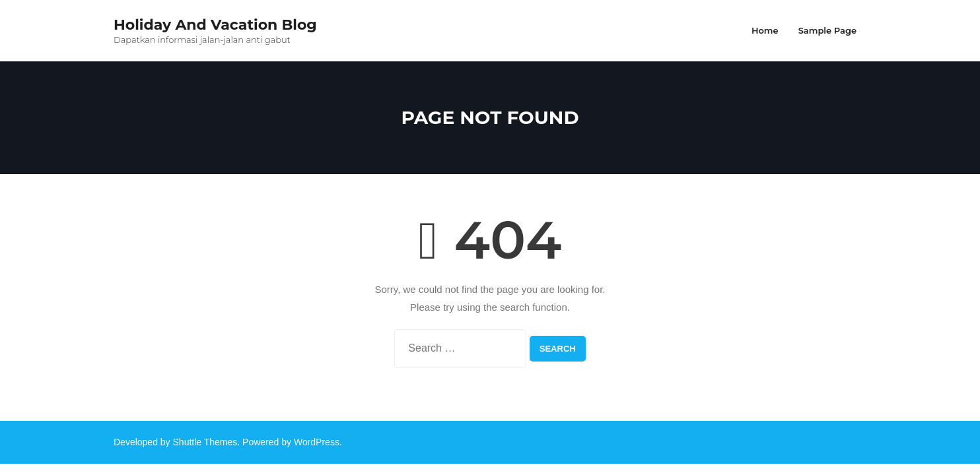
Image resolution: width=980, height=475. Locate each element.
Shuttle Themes (205, 442)
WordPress (317, 442)
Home (765, 30)
